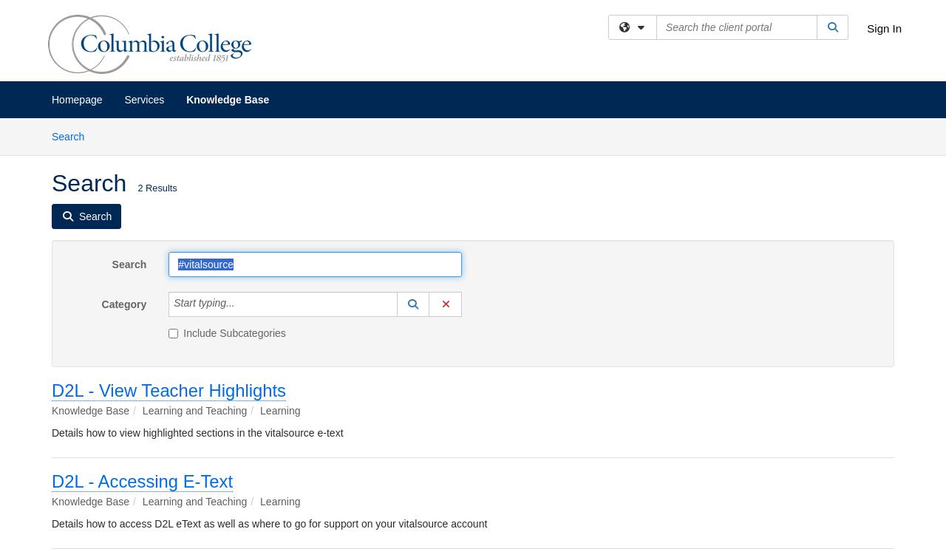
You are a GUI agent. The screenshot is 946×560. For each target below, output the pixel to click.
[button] (413, 304)
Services (145, 100)
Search (74, 136)
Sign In (884, 28)
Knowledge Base (228, 100)
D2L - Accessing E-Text (142, 481)
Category (125, 304)
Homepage (77, 100)
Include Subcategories (227, 333)
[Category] (243, 304)
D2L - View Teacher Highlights (169, 390)
